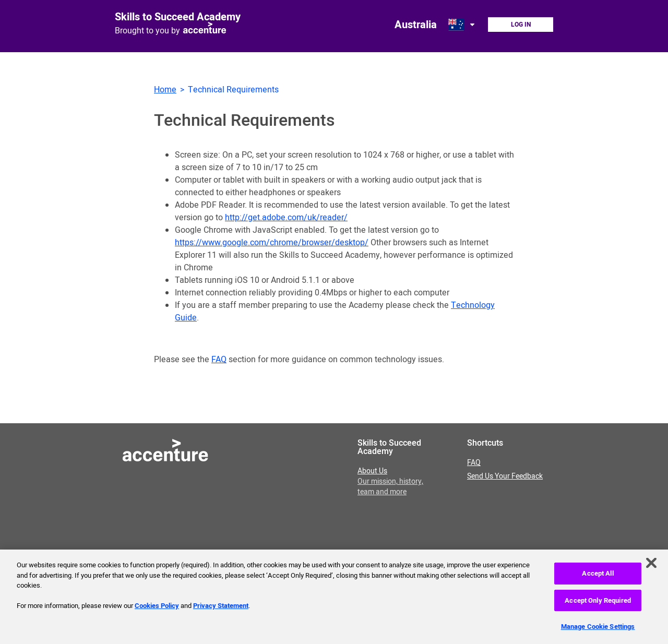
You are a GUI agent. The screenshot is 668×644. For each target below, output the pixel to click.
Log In (521, 25)
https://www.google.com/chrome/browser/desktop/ (272, 243)
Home (165, 90)
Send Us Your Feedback (505, 476)
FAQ (219, 360)
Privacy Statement (221, 608)
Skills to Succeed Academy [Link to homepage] (178, 17)
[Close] (651, 565)
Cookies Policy (157, 608)
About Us (390, 482)
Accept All (598, 576)
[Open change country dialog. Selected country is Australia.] (462, 25)
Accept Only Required (598, 603)
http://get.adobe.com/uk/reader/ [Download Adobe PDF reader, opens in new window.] (286, 218)
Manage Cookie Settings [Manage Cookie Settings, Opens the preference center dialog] (598, 629)
